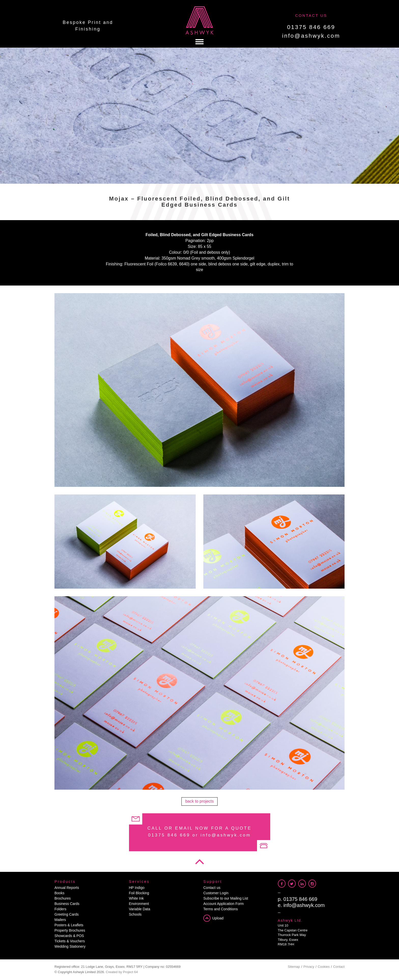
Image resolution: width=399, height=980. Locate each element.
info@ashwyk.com (311, 36)
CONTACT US (311, 15)
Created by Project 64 (122, 972)
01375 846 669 (311, 27)
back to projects (199, 801)
